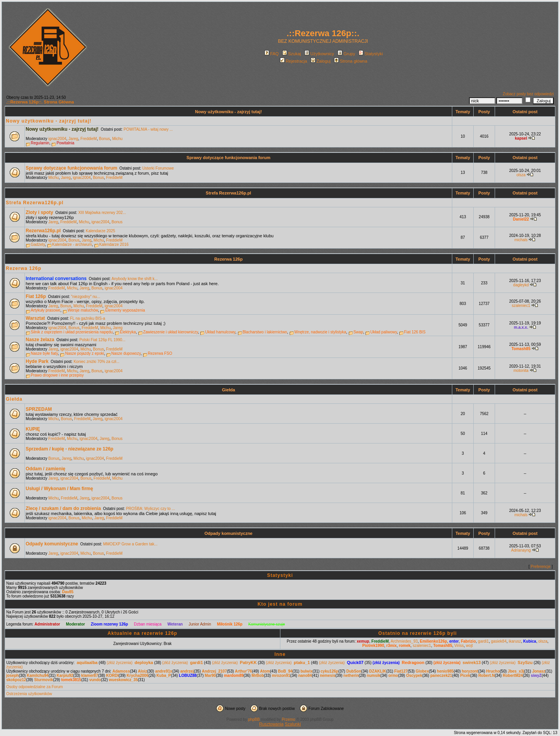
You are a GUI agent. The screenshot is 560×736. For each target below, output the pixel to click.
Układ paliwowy (383, 332)
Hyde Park (37, 361)
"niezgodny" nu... (86, 297)
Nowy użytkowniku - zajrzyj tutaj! (229, 112)
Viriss (459, 646)
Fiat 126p (36, 296)
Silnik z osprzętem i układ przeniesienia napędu (72, 332)
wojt (469, 646)
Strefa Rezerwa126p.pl (228, 193)
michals (521, 240)
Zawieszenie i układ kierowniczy (171, 332)
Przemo (289, 719)
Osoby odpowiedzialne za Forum (35, 687)
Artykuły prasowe (45, 310)
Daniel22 (521, 219)
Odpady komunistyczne (229, 533)
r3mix (391, 646)
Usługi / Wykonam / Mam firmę (59, 489)
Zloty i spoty (39, 212)
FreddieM (89, 139)
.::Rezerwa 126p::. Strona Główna (40, 102)
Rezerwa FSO (160, 353)
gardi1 (483, 641)
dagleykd (521, 285)
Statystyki (371, 54)
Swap (358, 332)
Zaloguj (321, 61)
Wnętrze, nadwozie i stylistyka (320, 332)
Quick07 (355, 662)
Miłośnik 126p (230, 624)
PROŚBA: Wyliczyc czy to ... (150, 509)
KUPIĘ (33, 429)
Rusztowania (271, 724)
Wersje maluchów (83, 310)
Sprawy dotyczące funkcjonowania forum (229, 158)
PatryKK (248, 662)
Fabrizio (468, 641)
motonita (521, 371)
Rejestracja (294, 61)
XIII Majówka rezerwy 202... (102, 213)
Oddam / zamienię (45, 469)
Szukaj (292, 54)
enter (454, 641)
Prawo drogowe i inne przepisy (57, 375)
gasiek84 (499, 641)
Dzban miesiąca (148, 624)
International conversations (56, 279)
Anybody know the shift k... (135, 279)
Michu (117, 139)
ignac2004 (57, 139)
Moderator (76, 624)
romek (405, 646)
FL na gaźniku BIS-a (87, 318)
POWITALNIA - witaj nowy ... (148, 129)
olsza (521, 175)
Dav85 (67, 592)
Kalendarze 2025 (101, 231)
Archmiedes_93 (404, 641)
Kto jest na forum (280, 604)
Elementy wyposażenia (125, 310)
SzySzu (525, 662)
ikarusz (515, 641)
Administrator (47, 624)
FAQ (272, 54)
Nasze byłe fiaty (44, 353)
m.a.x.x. (521, 327)
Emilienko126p (434, 641)
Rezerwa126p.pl (43, 231)
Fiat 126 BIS (415, 332)
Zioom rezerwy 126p (110, 624)
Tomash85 (521, 349)
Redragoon (413, 662)
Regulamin (40, 143)
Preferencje (541, 567)
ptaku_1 (302, 662)
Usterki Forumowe (158, 168)
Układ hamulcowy (220, 332)
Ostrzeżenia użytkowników (29, 694)
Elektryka (128, 332)
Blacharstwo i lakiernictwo (265, 332)
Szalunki (293, 724)
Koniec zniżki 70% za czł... (96, 362)
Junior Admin (200, 624)
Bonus (104, 139)
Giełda (229, 390)
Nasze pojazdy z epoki (84, 353)
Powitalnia (65, 143)
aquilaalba (87, 662)
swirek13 (472, 662)
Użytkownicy (319, 54)
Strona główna (351, 61)
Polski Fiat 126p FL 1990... (102, 340)
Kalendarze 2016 (114, 244)
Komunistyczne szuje (267, 624)
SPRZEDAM (39, 409)
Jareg (73, 139)
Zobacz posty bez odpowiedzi (528, 94)
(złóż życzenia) (119, 663)
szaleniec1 (521, 306)
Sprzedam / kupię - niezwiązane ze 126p (69, 449)
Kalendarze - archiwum (72, 244)
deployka (144, 662)
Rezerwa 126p (228, 259)
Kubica (529, 641)
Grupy (346, 54)
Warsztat (35, 318)
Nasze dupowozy (126, 353)
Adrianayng (521, 550)
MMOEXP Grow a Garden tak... (130, 544)
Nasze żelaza (40, 340)
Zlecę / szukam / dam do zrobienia (63, 508)
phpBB (254, 719)
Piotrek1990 (373, 646)
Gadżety (38, 244)
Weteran (175, 624)
